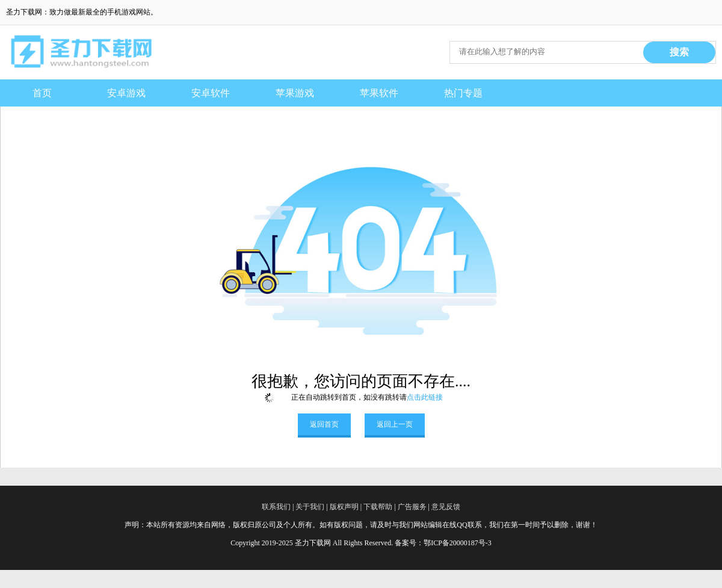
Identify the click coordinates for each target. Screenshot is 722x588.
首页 (42, 93)
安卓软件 (211, 93)
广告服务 (412, 507)
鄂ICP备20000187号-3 (458, 543)
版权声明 (344, 507)
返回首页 (324, 424)
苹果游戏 (295, 93)
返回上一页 (395, 424)
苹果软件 (379, 93)
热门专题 (463, 93)
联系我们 (276, 507)
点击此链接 (425, 397)
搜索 (679, 52)
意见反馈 (446, 507)
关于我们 (310, 507)
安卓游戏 (126, 93)
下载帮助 (378, 507)
